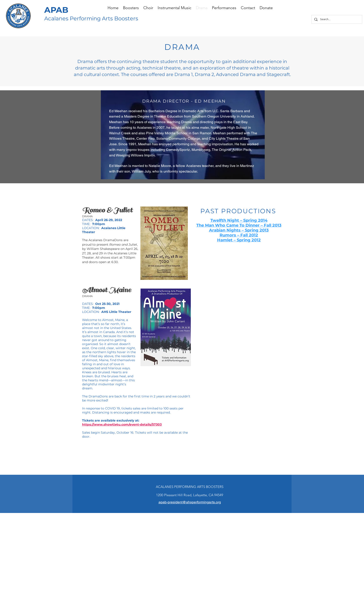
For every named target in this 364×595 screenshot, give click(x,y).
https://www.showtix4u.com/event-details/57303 (122, 424)
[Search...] (336, 19)
